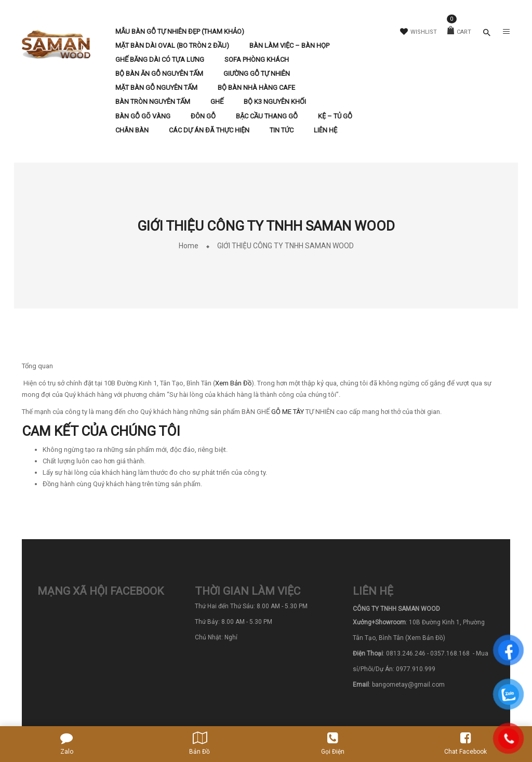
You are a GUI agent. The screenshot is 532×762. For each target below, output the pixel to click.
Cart (459, 32)
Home (189, 246)
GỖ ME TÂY (288, 412)
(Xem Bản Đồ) (425, 638)
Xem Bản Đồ (233, 383)
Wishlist (418, 32)
